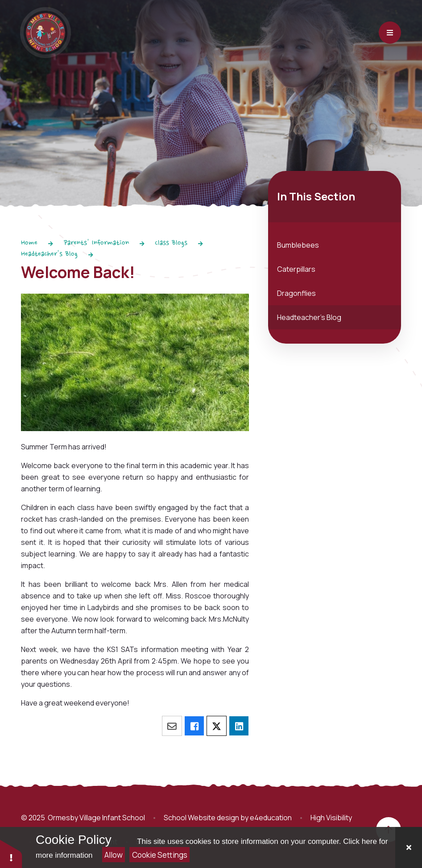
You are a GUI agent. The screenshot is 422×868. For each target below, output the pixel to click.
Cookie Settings (160, 855)
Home (29, 243)
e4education (271, 818)
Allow (114, 855)
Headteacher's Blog (49, 254)
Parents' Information (96, 243)
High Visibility (331, 818)
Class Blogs (171, 243)
